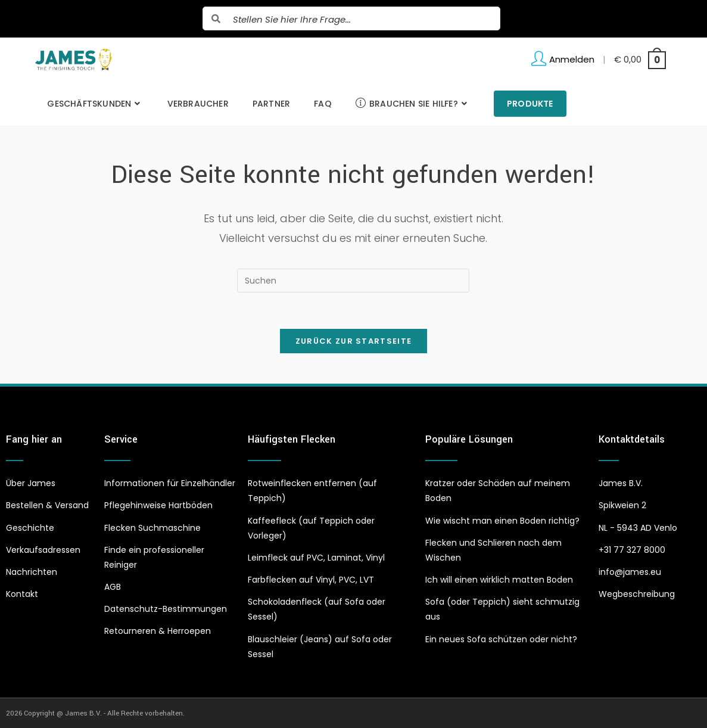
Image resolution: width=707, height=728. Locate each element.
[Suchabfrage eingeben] (353, 281)
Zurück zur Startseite (353, 341)
